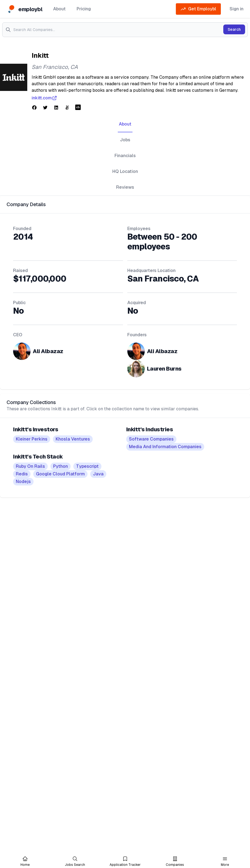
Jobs (125, 140)
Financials (125, 156)
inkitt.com (44, 98)
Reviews (125, 187)
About (59, 9)
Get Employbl (198, 9)
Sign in (237, 9)
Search (234, 29)
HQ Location (125, 171)
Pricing (84, 9)
